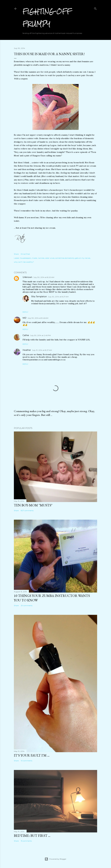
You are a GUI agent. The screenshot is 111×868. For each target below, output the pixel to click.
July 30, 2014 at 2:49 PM (40, 335)
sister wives (50, 258)
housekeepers (26, 258)
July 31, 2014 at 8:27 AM (42, 350)
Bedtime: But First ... (32, 836)
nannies (41, 258)
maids (34, 258)
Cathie (26, 335)
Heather (27, 350)
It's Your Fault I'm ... (32, 755)
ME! (24, 318)
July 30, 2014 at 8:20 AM (44, 277)
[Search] (95, 8)
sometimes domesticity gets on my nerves (73, 258)
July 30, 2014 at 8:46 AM (38, 318)
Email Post (25, 254)
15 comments (26, 841)
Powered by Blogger (55, 859)
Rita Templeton (39, 297)
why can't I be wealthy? (24, 262)
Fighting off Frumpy (47, 18)
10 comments (27, 761)
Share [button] (16, 254)
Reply (25, 312)
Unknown (27, 277)
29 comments (27, 605)
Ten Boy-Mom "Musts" (33, 505)
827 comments (27, 510)
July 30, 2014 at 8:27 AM (58, 297)
